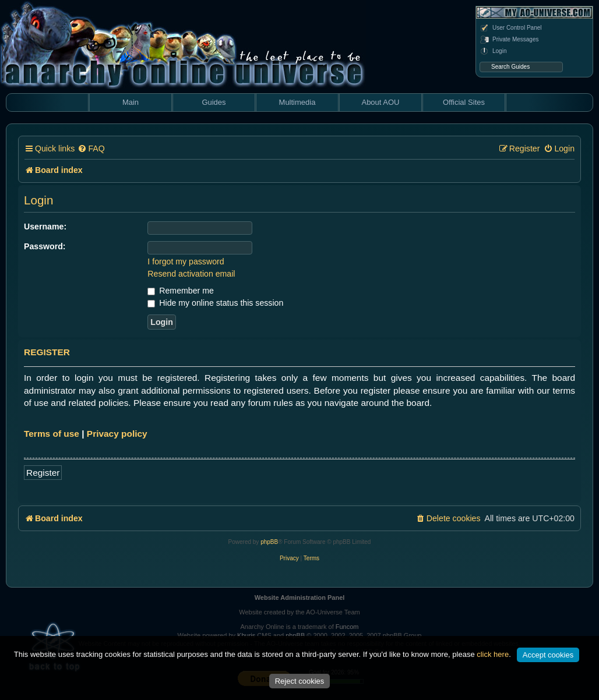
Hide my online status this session (215, 303)
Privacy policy (117, 434)
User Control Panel (510, 28)
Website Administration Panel (300, 598)
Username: (45, 227)
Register (43, 473)
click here (493, 654)
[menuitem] (91, 149)
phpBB (269, 542)
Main (131, 102)
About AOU (380, 102)
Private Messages (509, 40)
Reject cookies (300, 681)
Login (493, 51)
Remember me (180, 291)
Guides (214, 102)
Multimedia (297, 102)
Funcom (347, 627)
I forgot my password (186, 261)
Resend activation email (191, 274)
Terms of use (52, 434)
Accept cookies (548, 655)
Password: (45, 246)
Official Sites (464, 102)
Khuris (246, 635)
